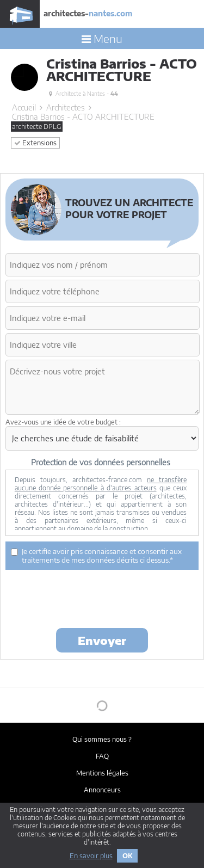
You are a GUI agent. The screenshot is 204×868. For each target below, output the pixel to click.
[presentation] (88, 598)
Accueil (24, 107)
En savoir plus (91, 856)
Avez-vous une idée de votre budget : (63, 422)
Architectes (66, 107)
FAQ (102, 756)
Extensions (35, 143)
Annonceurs (102, 790)
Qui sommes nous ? (102, 739)
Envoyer (102, 640)
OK (127, 856)
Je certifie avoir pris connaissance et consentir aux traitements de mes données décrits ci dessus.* (96, 556)
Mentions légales (102, 773)
